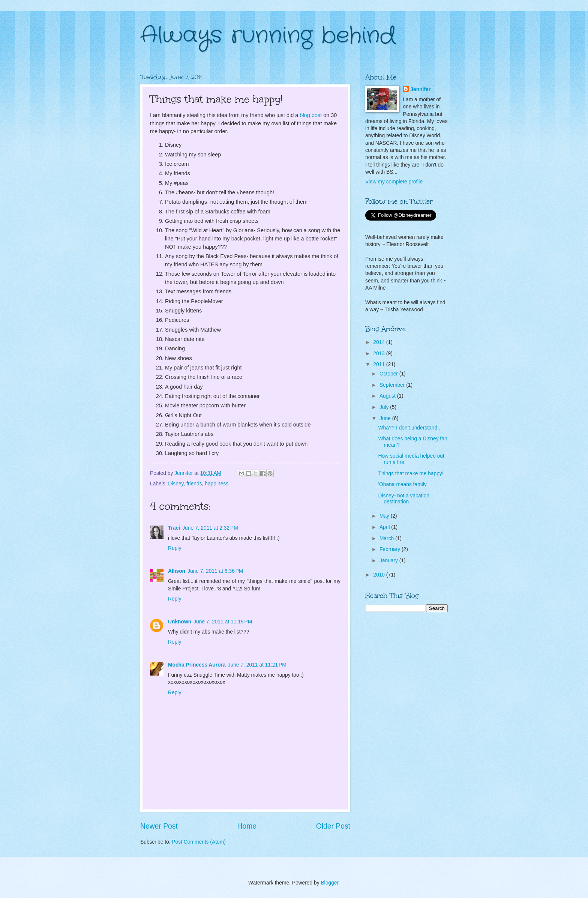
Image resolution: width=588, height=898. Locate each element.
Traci (174, 528)
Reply (175, 548)
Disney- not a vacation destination (404, 499)
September (393, 385)
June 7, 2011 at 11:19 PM (223, 622)
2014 (380, 342)
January (389, 561)
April (385, 527)
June (386, 418)
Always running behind (268, 36)
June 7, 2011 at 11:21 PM (257, 665)
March (387, 538)
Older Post (333, 826)
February (391, 549)
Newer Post (159, 826)
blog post (311, 115)
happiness (217, 484)
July (385, 407)
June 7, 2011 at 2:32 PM (210, 528)
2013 (380, 354)
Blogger (329, 883)
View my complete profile (394, 182)
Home (247, 826)
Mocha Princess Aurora (197, 665)
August (388, 396)
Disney (176, 484)
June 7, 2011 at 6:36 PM (215, 571)
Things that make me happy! (411, 474)
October (389, 374)
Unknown (180, 622)
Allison (177, 571)
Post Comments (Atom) (199, 842)
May (385, 516)
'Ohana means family (402, 484)
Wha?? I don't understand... (410, 428)
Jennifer (420, 89)
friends (194, 484)
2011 (380, 364)
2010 (380, 575)
